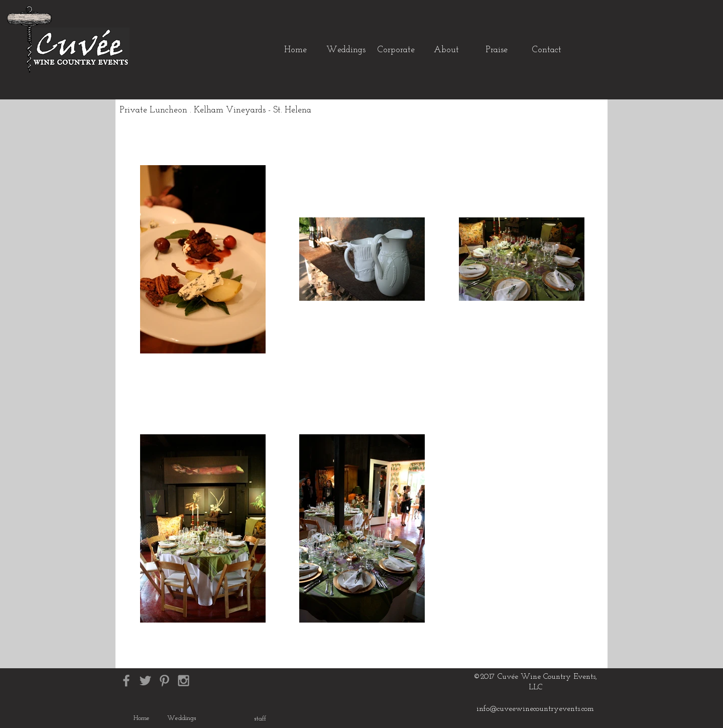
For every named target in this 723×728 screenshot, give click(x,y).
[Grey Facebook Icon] (126, 681)
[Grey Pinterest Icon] (164, 681)
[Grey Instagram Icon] (184, 681)
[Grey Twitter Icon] (145, 681)
